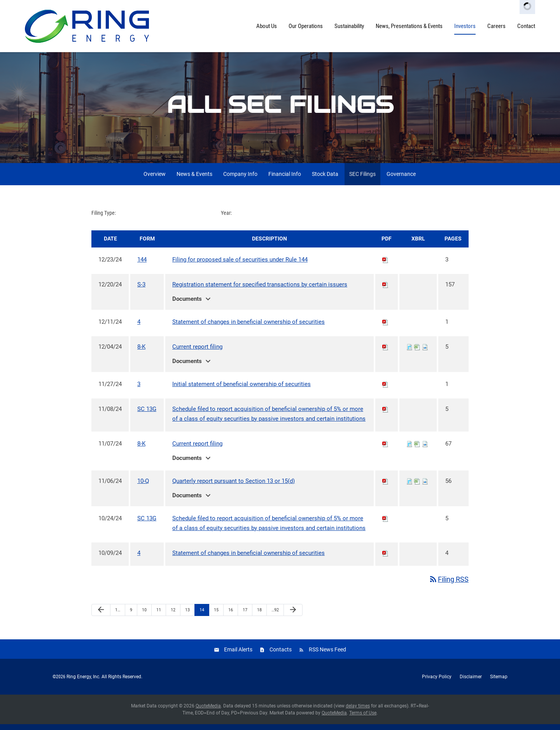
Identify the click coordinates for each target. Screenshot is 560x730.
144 (142, 265)
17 (245, 616)
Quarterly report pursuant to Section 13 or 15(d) (234, 487)
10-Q (143, 487)
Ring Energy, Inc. (83, 683)
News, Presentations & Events (409, 26)
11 (159, 616)
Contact (526, 26)
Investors (465, 26)
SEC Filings (362, 180)
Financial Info (285, 180)
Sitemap (499, 683)
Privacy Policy (437, 683)
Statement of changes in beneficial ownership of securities (248, 328)
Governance (401, 180)
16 (231, 616)
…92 (275, 616)
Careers (496, 26)
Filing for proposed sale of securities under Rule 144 (240, 265)
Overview (155, 180)
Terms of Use (363, 719)
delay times (358, 712)
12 (173, 616)
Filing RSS (449, 585)
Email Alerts (238, 655)
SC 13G (147, 415)
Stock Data (325, 180)
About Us (267, 26)
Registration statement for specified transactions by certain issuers (260, 290)
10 (144, 616)
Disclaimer (471, 683)
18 (259, 616)
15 (216, 616)
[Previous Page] (101, 616)
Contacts (281, 655)
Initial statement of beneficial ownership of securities (241, 390)
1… (118, 616)
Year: (226, 219)
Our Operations (306, 26)
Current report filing (197, 353)
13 (187, 616)
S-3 (141, 290)
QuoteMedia (208, 712)
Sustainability (349, 26)
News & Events (194, 180)
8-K (141, 353)
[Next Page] (293, 616)
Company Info (240, 180)
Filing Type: (104, 219)
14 (202, 616)
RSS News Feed (327, 655)
